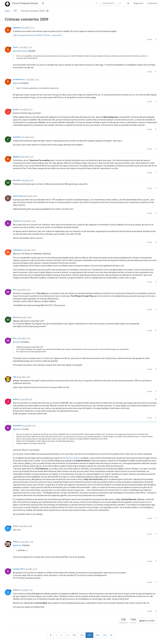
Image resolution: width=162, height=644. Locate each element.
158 (97, 635)
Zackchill (16, 137)
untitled (16, 590)
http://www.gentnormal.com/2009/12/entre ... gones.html (37, 35)
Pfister (16, 526)
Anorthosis (17, 221)
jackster (16, 399)
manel (15, 317)
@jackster (17, 429)
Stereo (16, 47)
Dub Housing (18, 196)
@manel (17, 342)
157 (89, 635)
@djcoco (17, 83)
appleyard (17, 28)
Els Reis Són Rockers (72, 458)
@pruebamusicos (20, 51)
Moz (15, 290)
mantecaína (17, 250)
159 (105, 635)
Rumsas (16, 542)
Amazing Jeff (18, 569)
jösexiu (16, 109)
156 (82, 635)
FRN (15, 377)
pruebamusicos (19, 80)
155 (74, 635)
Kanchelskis (18, 426)
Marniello (17, 180)
